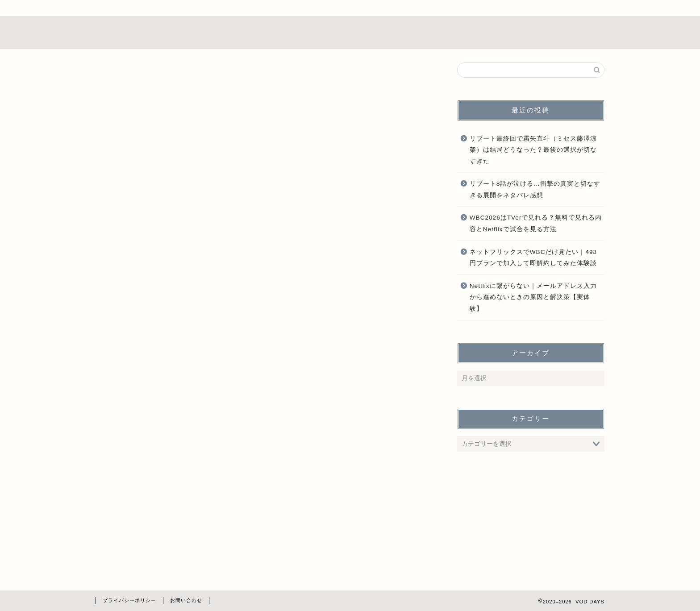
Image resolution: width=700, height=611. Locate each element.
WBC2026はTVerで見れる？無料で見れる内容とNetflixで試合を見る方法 (536, 224)
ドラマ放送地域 (158, 520)
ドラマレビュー (158, 473)
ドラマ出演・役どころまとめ (181, 508)
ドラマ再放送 (154, 497)
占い (139, 556)
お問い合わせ (186, 600)
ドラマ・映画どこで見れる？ (181, 484)
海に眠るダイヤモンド (169, 567)
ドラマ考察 (150, 532)
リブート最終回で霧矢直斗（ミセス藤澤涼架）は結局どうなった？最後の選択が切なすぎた (533, 150)
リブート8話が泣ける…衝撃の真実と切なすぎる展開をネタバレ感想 (535, 190)
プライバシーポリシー (129, 600)
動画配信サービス (162, 544)
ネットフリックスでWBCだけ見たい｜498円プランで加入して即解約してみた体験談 (533, 258)
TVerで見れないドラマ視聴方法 (185, 461)
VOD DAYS (350, 33)
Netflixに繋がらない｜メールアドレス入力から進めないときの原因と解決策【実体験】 (533, 297)
